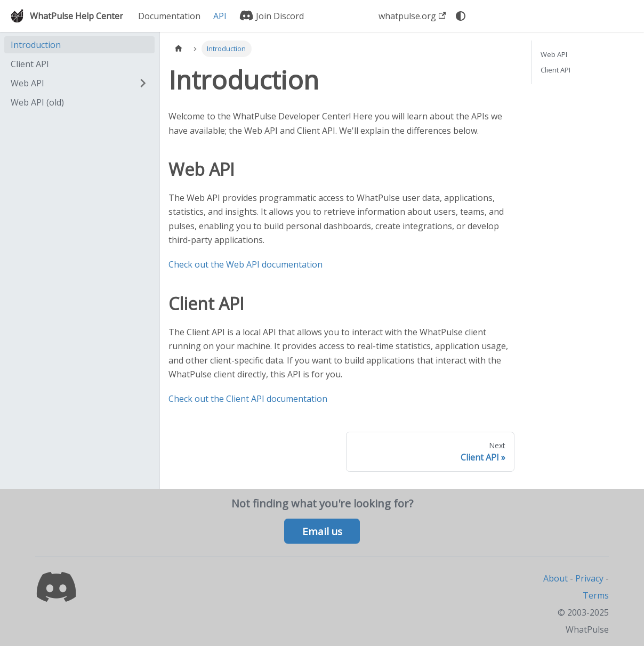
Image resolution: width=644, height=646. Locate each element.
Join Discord (272, 16)
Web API (27, 83)
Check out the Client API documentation (248, 399)
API (220, 16)
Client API (30, 64)
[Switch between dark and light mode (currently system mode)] (461, 16)
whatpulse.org (412, 16)
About (556, 578)
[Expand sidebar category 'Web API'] (143, 83)
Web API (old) (37, 102)
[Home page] (179, 49)
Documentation (169, 16)
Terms (596, 595)
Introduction (36, 45)
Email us (322, 531)
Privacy (589, 578)
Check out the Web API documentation (245, 264)
